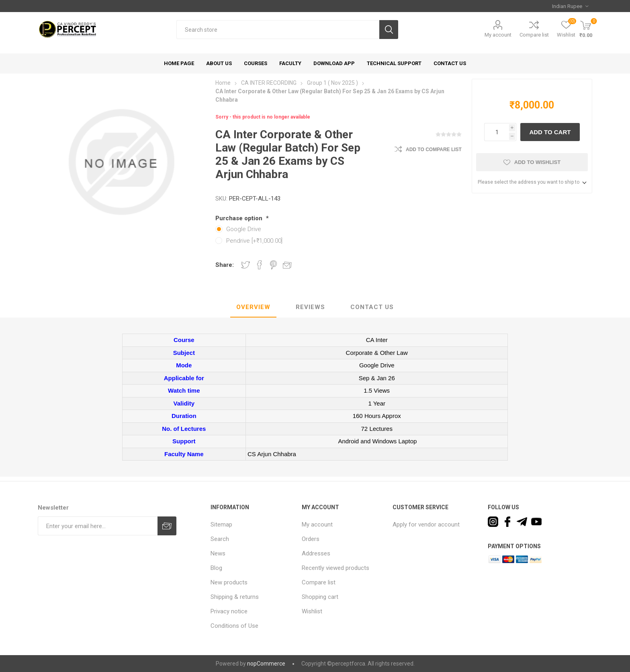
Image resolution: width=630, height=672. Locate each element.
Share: (225, 265)
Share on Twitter (245, 265)
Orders (311, 539)
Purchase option (240, 218)
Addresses (316, 553)
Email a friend (287, 265)
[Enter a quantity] (497, 132)
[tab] (253, 307)
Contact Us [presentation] (372, 307)
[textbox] (278, 30)
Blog (216, 568)
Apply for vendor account (426, 524)
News (218, 553)
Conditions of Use (234, 626)
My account (498, 35)
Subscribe (167, 526)
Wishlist (312, 611)
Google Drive (244, 229)
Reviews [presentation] (310, 307)
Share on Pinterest (273, 265)
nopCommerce (266, 664)
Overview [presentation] (253, 307)
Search (389, 30)
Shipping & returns (235, 597)
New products (229, 582)
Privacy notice (229, 611)
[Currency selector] (570, 6)
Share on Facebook (260, 265)
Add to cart (550, 132)
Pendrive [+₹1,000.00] (254, 241)
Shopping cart (320, 597)
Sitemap (221, 524)
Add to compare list (434, 150)
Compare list (534, 35)
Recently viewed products (335, 568)
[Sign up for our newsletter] (98, 526)
